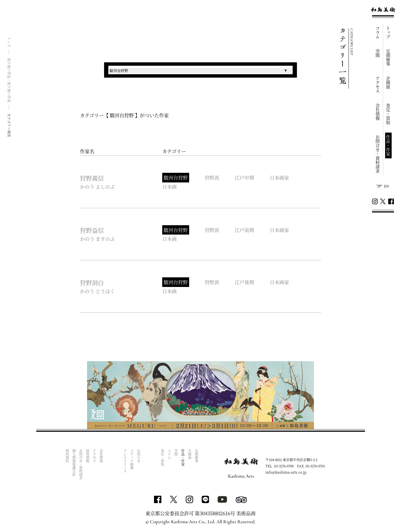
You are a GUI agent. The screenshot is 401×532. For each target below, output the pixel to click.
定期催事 (388, 58)
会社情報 (378, 112)
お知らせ (139, 456)
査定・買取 (388, 114)
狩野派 (212, 177)
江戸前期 (244, 230)
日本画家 (279, 177)
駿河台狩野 (176, 177)
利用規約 (67, 456)
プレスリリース (125, 461)
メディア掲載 (132, 459)
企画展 (388, 83)
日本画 (169, 187)
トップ (388, 32)
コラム (378, 32)
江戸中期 (244, 177)
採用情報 (87, 456)
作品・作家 (388, 145)
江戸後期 (244, 282)
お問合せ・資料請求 (378, 154)
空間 (378, 53)
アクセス (378, 85)
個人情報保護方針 (74, 463)
